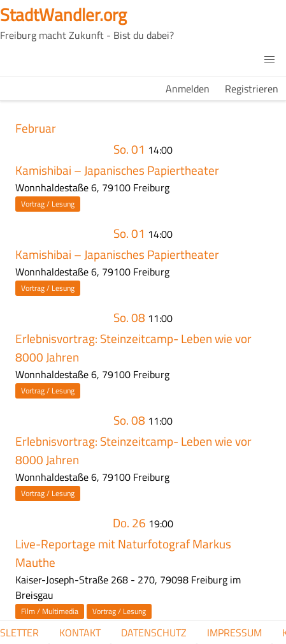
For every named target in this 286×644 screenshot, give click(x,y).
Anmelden (188, 89)
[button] (269, 60)
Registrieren (252, 89)
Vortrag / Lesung (48, 204)
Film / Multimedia (50, 611)
